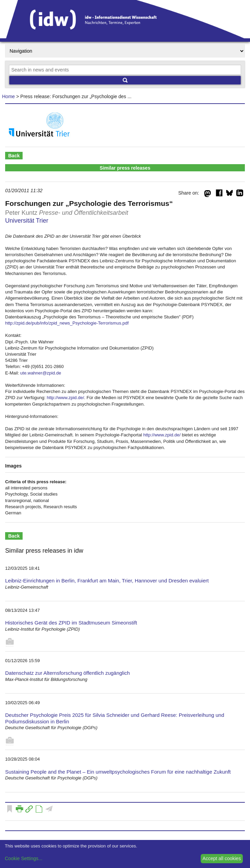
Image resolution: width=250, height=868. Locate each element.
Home (8, 96)
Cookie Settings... (24, 858)
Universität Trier (27, 221)
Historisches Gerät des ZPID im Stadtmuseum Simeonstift (71, 623)
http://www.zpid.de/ (65, 398)
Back (14, 156)
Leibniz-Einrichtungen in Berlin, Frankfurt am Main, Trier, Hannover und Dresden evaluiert (107, 581)
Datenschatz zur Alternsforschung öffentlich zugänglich (67, 673)
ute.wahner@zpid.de (41, 373)
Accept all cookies (222, 858)
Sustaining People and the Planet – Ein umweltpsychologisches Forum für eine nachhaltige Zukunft (118, 772)
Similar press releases (125, 168)
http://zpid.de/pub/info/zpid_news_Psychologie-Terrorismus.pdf (67, 323)
